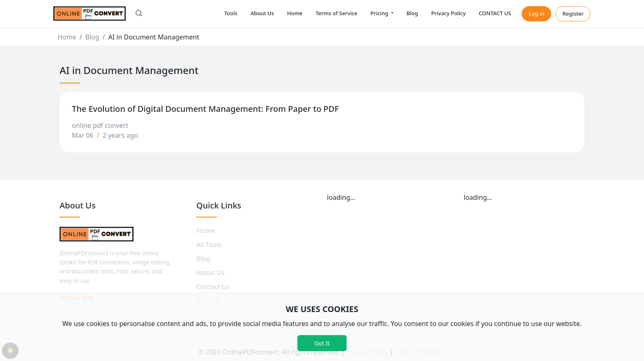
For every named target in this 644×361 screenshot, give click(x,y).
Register (573, 14)
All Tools (209, 245)
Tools (231, 13)
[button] (139, 14)
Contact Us (213, 287)
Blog (412, 13)
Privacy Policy (448, 13)
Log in (536, 14)
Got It (322, 343)
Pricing (380, 13)
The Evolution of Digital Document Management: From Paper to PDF (205, 109)
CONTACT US (495, 13)
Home (295, 13)
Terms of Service (336, 13)
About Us (262, 13)
